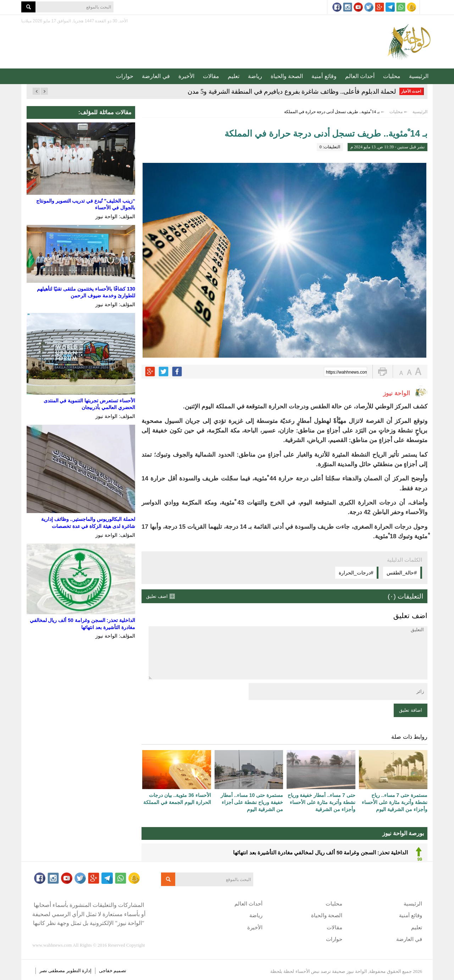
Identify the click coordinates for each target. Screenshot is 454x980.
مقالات (211, 76)
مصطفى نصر (53, 971)
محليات (392, 76)
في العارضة (156, 76)
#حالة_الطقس (402, 573)
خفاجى (106, 971)
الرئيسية (419, 76)
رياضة (255, 76)
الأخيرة (186, 76)
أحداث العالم (360, 76)
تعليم (234, 76)
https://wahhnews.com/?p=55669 (347, 372)
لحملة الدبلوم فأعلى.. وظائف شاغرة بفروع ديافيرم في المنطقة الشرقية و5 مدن (292, 92)
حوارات (125, 76)
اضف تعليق (157, 596)
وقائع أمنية (324, 76)
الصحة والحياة (287, 76)
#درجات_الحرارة (356, 573)
